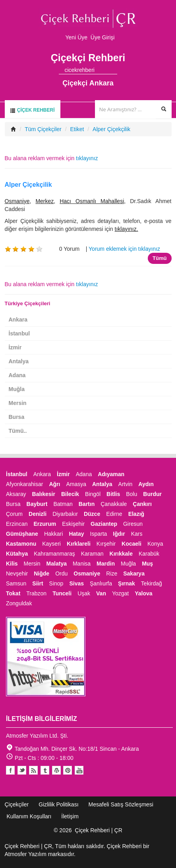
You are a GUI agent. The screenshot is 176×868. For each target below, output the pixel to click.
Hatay (76, 534)
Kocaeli (132, 544)
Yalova (143, 593)
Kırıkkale (121, 554)
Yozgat (120, 593)
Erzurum (45, 524)
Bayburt (37, 504)
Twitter (22, 770)
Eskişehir (73, 524)
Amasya (76, 484)
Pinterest (68, 770)
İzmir (15, 347)
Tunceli (62, 593)
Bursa (17, 417)
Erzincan (17, 524)
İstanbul (19, 333)
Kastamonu (21, 544)
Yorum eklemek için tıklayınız (124, 249)
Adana (17, 375)
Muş (147, 564)
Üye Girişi (103, 37)
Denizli (38, 514)
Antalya (19, 361)
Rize (112, 573)
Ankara (18, 320)
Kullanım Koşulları (29, 816)
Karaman (92, 554)
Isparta (99, 534)
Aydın (146, 484)
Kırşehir (106, 544)
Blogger (33, 770)
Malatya (57, 564)
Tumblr (45, 770)
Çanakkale (114, 504)
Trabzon (36, 593)
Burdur (152, 494)
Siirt (38, 583)
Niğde (42, 573)
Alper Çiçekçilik (111, 129)
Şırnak (127, 583)
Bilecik (70, 494)
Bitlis (113, 494)
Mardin (106, 564)
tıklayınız (87, 158)
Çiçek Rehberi (32, 110)
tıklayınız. (127, 229)
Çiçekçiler (17, 804)
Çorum (14, 514)
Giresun (133, 524)
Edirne (114, 514)
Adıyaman (111, 474)
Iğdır (119, 534)
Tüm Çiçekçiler (43, 129)
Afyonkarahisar (24, 484)
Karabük (149, 554)
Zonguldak (19, 603)
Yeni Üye (77, 37)
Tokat (13, 593)
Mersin (18, 403)
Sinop (56, 583)
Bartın (87, 504)
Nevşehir (17, 573)
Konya (155, 544)
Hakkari (53, 534)
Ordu (61, 573)
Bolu (132, 494)
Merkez (44, 201)
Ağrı (54, 484)
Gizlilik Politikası (58, 804)
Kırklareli (79, 544)
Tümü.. (18, 431)
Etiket (77, 129)
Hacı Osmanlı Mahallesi (92, 201)
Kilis (12, 564)
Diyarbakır (65, 514)
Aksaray (16, 494)
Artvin (126, 484)
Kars (137, 534)
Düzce (92, 514)
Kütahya (17, 554)
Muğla (17, 389)
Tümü (160, 258)
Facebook (10, 770)
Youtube (56, 770)
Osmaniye (17, 201)
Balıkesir (44, 494)
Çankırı (142, 504)
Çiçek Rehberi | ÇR (99, 830)
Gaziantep (104, 524)
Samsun (16, 583)
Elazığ (136, 514)
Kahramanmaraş (54, 554)
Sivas (76, 583)
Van (101, 593)
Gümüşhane (22, 534)
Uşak (84, 593)
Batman (63, 504)
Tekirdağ (152, 583)
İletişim (70, 816)
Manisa (82, 564)
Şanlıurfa (101, 583)
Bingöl (93, 494)
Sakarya (134, 573)
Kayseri (51, 544)
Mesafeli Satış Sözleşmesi (121, 804)
